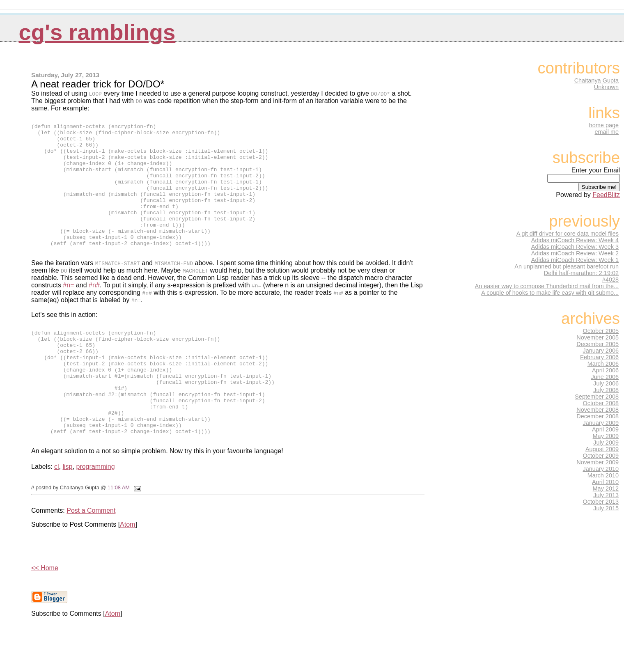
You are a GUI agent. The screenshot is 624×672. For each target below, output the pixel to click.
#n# (94, 311)
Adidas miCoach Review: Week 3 (575, 247)
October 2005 (601, 331)
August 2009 (602, 449)
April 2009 (605, 429)
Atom (127, 572)
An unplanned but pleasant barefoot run (567, 266)
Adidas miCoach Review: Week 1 (575, 260)
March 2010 (603, 475)
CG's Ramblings (97, 32)
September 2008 (597, 397)
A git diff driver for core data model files (568, 234)
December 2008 (598, 416)
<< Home (45, 616)
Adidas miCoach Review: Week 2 (575, 253)
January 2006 (601, 351)
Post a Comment (91, 558)
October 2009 (601, 456)
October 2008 (601, 403)
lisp (68, 515)
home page (604, 125)
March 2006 (603, 364)
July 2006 (606, 383)
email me (607, 132)
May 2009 (606, 436)
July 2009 (606, 443)
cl (57, 515)
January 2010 (601, 469)
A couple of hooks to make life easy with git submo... (550, 293)
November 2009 (598, 462)
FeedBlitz (606, 195)
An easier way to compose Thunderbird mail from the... (547, 286)
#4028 (610, 280)
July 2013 (606, 495)
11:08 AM (119, 536)
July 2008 (606, 390)
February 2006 (599, 357)
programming (95, 515)
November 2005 (598, 337)
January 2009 (601, 423)
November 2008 (598, 410)
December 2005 (598, 344)
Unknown (606, 87)
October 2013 (601, 502)
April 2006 (605, 370)
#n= (68, 311)
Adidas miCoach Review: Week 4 (575, 240)
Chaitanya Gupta (596, 80)
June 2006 (605, 377)
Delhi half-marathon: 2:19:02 (581, 273)
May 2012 (606, 489)
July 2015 (606, 508)
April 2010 (605, 482)
